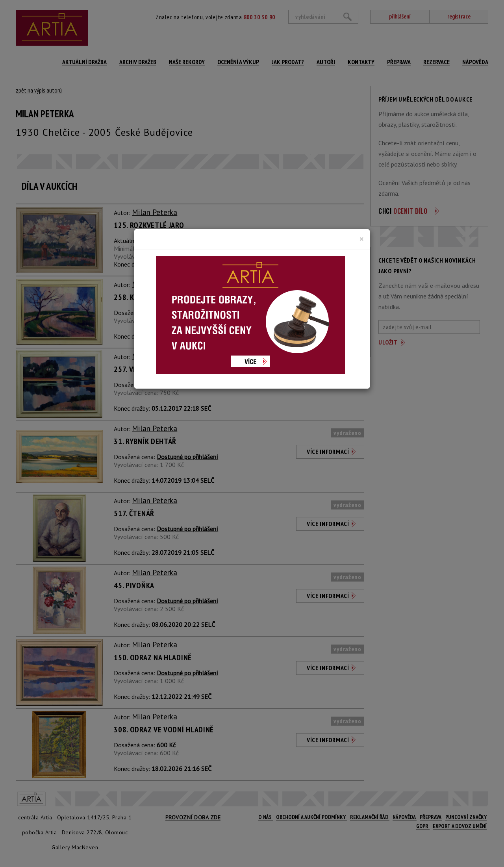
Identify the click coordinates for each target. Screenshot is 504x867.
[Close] (362, 239)
